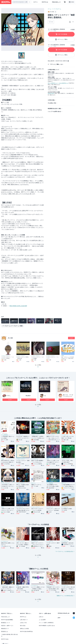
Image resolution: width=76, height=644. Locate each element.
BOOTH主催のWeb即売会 (26, 631)
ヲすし (9, 396)
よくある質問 (42, 620)
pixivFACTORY (51, 93)
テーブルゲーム (57, 9)
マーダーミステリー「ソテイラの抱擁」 (37, 358)
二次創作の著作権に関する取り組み (9, 635)
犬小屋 (10, 338)
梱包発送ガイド (5, 629)
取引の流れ (52, 100)
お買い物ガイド (24, 620)
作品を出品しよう (56, 2)
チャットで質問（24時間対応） (47, 623)
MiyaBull (28, 396)
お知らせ (41, 617)
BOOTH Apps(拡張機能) (7, 620)
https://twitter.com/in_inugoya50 (18, 306)
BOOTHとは (45, 2)
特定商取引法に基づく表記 (54, 109)
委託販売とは (5, 631)
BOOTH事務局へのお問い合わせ (47, 626)
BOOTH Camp (5, 639)
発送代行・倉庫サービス (7, 626)
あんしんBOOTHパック (53, 83)
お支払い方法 (53, 103)
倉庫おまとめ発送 (24, 629)
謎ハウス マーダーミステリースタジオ (68, 396)
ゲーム (49, 9)
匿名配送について (6, 623)
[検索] (26, 2)
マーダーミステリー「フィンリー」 (52, 358)
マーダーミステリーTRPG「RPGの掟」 (22, 358)
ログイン (36, 2)
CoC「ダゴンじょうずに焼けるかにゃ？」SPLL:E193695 (68, 358)
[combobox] (20, 2)
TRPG (63, 356)
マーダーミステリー (6, 356)
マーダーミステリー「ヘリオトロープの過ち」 (8, 358)
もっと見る (38, 406)
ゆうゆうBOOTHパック (64, 83)
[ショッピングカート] (65, 2)
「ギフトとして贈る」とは (56, 64)
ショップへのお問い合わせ (54, 111)
